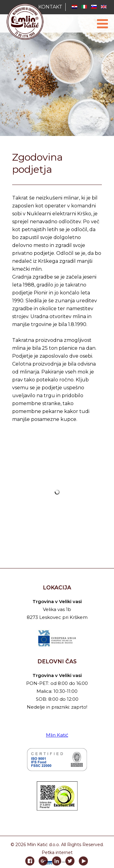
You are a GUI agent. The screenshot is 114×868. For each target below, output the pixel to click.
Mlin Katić (57, 735)
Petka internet (57, 852)
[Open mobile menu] (102, 24)
